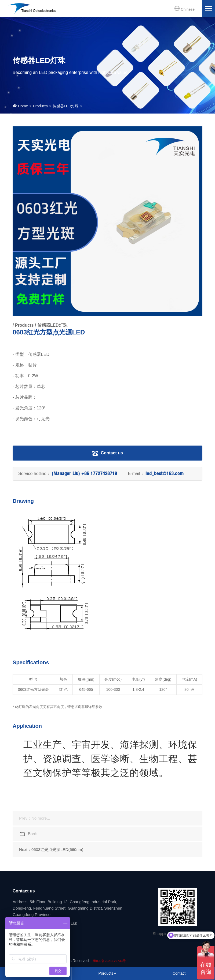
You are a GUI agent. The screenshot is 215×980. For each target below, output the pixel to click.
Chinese (184, 9)
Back (28, 834)
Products (40, 106)
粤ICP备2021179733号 (109, 961)
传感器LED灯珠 (66, 106)
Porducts (106, 973)
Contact (179, 973)
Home (20, 106)
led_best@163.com (165, 474)
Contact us (107, 453)
